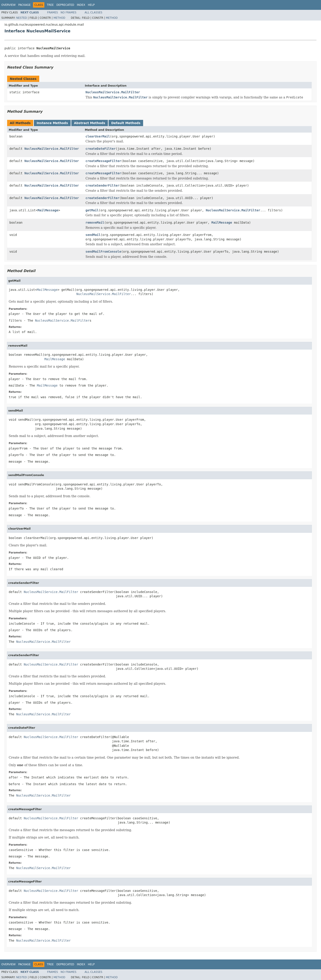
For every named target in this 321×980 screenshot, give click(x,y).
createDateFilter (101, 149)
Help (91, 5)
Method (59, 18)
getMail (92, 210)
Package (24, 5)
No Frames (69, 12)
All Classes (94, 12)
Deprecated (65, 5)
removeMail (95, 223)
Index (81, 5)
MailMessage (48, 210)
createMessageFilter (103, 161)
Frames (52, 12)
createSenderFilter (103, 185)
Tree (50, 5)
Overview (8, 5)
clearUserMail (98, 136)
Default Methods (126, 123)
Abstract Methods (90, 123)
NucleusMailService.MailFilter (113, 92)
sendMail (93, 235)
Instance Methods (52, 123)
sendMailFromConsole (103, 252)
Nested (21, 18)
